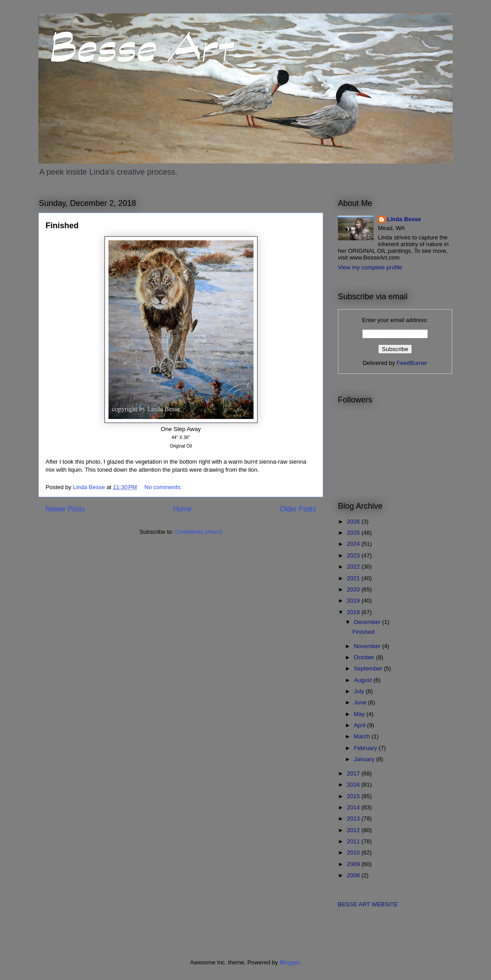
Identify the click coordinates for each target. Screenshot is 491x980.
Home (183, 509)
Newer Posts (65, 509)
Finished (62, 226)
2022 (354, 567)
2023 (354, 555)
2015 (354, 796)
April (361, 725)
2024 (354, 544)
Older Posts (298, 509)
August (364, 680)
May (360, 714)
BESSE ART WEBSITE (368, 904)
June (361, 702)
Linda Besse (404, 219)
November (368, 646)
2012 (354, 830)
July (360, 691)
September (369, 668)
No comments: (164, 487)
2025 (354, 533)
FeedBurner (412, 363)
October (365, 657)
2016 (354, 785)
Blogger (289, 962)
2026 (354, 521)
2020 (354, 589)
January (365, 759)
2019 (354, 601)
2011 (354, 841)
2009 (354, 864)
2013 (354, 819)
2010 (354, 852)
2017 (354, 773)
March (363, 736)
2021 (354, 578)
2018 (354, 612)
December (368, 622)
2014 (354, 807)
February (366, 748)
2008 (354, 875)
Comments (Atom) (198, 532)
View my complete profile (370, 267)
